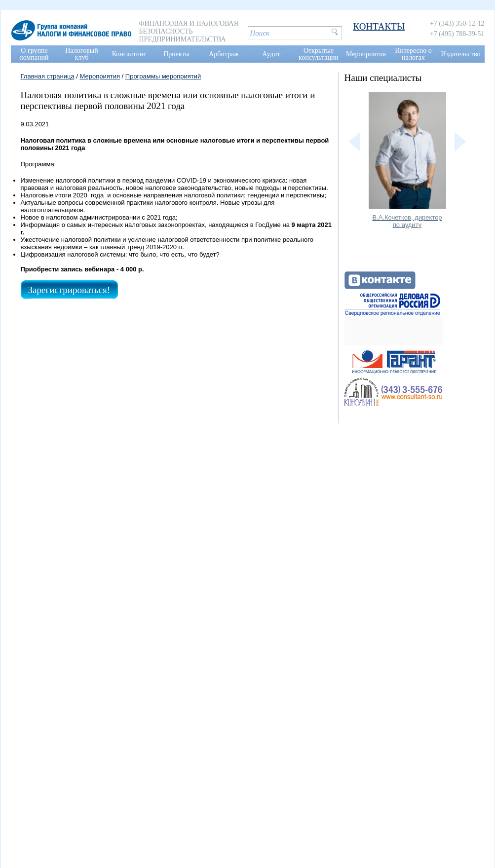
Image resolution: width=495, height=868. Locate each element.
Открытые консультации (319, 54)
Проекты (176, 54)
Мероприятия (366, 54)
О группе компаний (35, 54)
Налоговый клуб (81, 54)
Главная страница (48, 76)
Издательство (461, 54)
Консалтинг (129, 54)
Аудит (271, 54)
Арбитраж (224, 54)
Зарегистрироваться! (69, 290)
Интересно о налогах (413, 54)
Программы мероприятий (163, 76)
